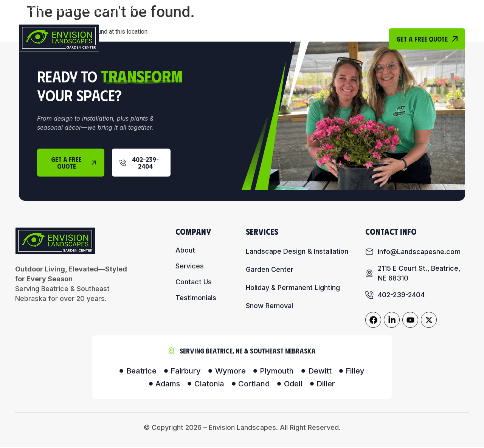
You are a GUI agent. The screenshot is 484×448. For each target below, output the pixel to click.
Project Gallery (303, 39)
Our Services (241, 39)
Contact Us (356, 39)
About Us (191, 39)
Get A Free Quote (427, 39)
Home (155, 39)
